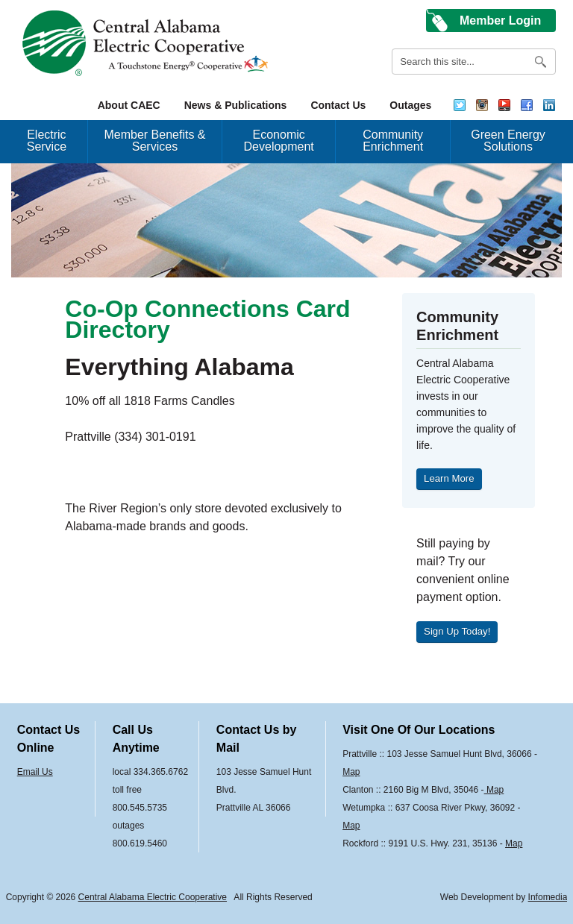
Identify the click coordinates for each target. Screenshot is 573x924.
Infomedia (548, 897)
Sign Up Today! (457, 631)
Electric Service (47, 141)
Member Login (500, 21)
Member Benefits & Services (154, 141)
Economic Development (279, 141)
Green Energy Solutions (508, 141)
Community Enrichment (393, 141)
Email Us (35, 772)
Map (351, 772)
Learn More (449, 478)
